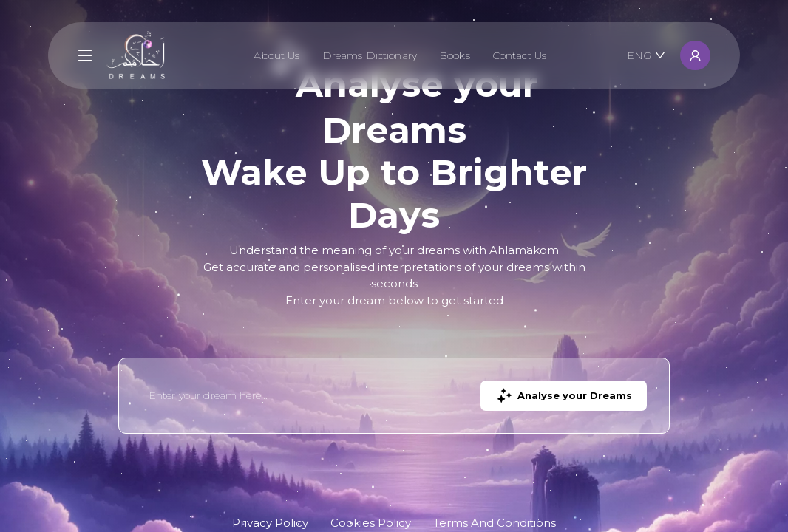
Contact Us (519, 55)
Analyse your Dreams (564, 396)
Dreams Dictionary (370, 55)
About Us (276, 55)
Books (455, 55)
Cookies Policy (371, 523)
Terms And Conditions (495, 523)
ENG (646, 55)
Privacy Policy (270, 523)
